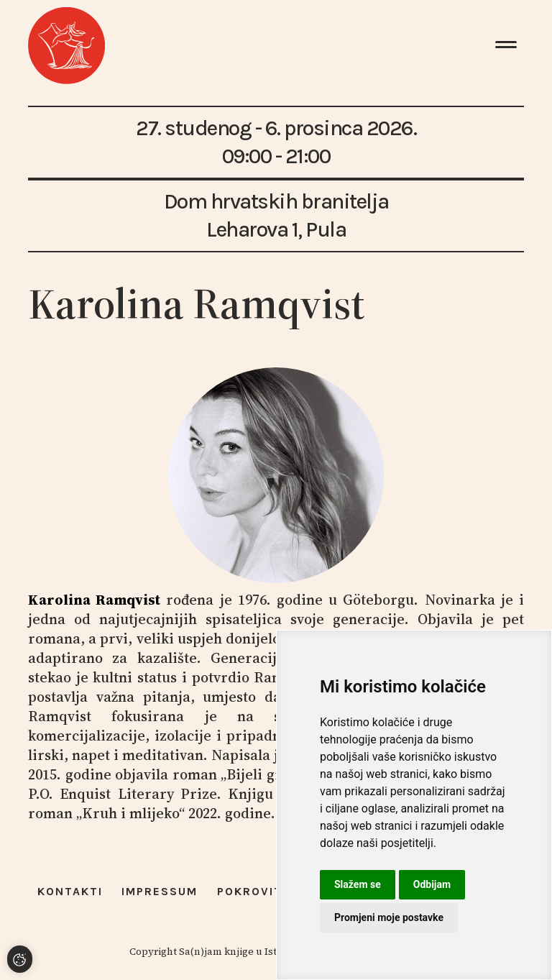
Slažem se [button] (358, 884)
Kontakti (70, 891)
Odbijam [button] (432, 884)
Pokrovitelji (263, 891)
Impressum (160, 891)
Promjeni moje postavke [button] (389, 917)
